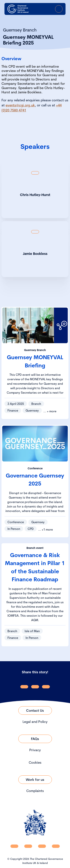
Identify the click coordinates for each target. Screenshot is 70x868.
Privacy (35, 750)
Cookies (35, 762)
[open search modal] (38, 9)
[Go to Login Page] (48, 9)
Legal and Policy (35, 722)
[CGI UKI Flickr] (56, 846)
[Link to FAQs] (35, 739)
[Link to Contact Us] (35, 710)
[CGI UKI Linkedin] (14, 846)
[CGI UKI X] (42, 846)
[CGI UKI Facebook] (28, 846)
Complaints (35, 791)
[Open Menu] (59, 9)
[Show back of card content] (35, 173)
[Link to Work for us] (35, 780)
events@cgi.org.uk (20, 105)
